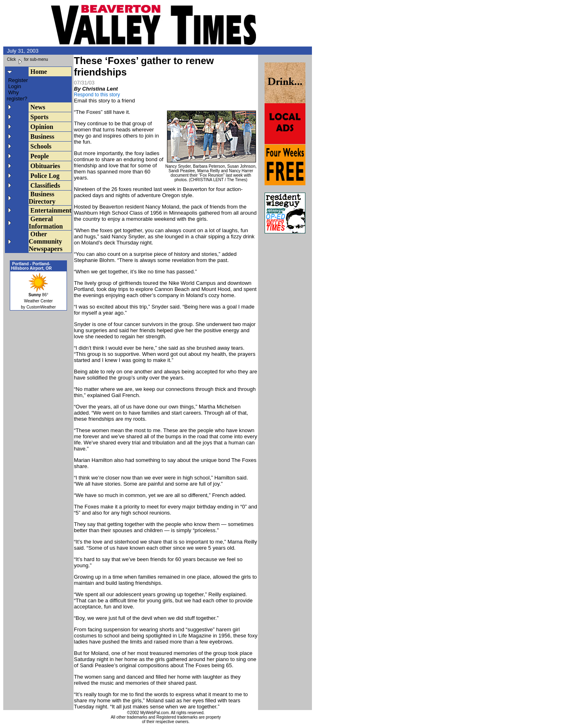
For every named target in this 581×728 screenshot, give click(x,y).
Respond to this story (97, 95)
